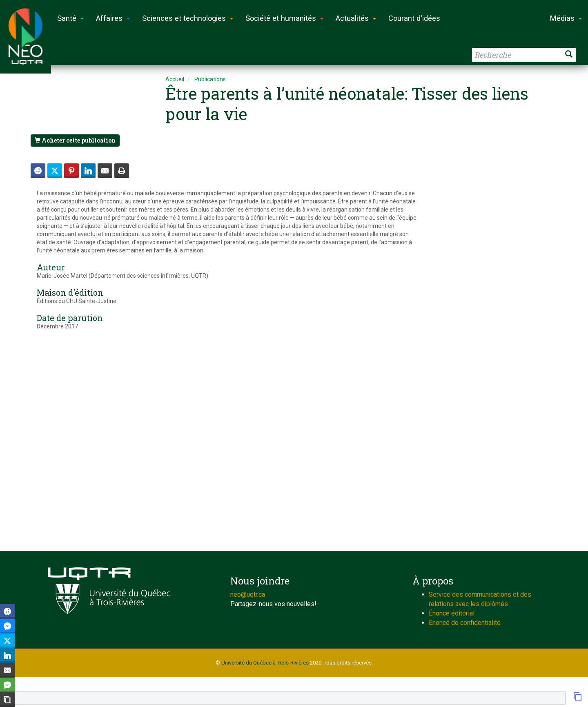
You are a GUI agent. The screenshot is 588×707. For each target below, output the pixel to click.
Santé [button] (70, 18)
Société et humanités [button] (284, 18)
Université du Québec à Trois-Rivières (265, 663)
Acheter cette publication (75, 140)
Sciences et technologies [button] (188, 18)
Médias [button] (566, 18)
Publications (210, 79)
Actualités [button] (356, 18)
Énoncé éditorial (452, 613)
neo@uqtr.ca (248, 594)
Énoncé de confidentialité (465, 623)
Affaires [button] (113, 18)
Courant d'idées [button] (414, 18)
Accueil (175, 79)
